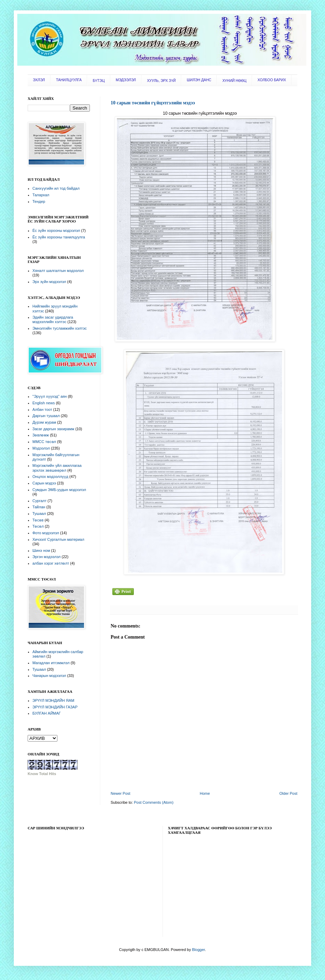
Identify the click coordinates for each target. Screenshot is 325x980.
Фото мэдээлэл (46, 533)
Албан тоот (42, 409)
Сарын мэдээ (44, 483)
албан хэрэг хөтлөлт (51, 563)
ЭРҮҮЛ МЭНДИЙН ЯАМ (53, 700)
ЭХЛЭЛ (39, 80)
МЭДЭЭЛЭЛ (126, 80)
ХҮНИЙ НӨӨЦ (234, 81)
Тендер (39, 201)
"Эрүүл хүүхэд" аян (50, 396)
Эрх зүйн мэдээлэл (49, 282)
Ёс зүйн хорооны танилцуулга (59, 237)
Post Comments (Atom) (154, 802)
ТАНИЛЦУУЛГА (69, 80)
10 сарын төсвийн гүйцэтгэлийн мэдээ (153, 103)
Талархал (41, 195)
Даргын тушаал (46, 416)
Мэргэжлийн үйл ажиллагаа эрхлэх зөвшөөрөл (57, 468)
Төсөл (38, 526)
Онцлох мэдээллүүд (50, 477)
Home (205, 793)
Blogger (198, 950)
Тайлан (39, 507)
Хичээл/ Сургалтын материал (58, 539)
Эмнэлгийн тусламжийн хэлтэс (60, 328)
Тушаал (39, 513)
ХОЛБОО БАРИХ (272, 80)
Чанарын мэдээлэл (49, 676)
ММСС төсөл (44, 442)
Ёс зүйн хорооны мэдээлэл (56, 230)
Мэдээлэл (41, 448)
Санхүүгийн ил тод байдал (56, 188)
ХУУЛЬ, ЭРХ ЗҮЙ (161, 81)
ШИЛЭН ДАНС (199, 80)
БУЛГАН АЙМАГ (47, 713)
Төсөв (38, 520)
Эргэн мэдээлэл (47, 557)
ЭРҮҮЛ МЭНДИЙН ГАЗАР (55, 707)
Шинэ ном (41, 550)
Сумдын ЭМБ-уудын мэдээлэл (59, 490)
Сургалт (40, 501)
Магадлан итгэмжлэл (51, 663)
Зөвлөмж (41, 435)
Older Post (288, 793)
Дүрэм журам (44, 422)
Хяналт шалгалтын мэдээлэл (58, 271)
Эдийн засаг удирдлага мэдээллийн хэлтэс (53, 319)
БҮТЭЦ (99, 81)
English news (44, 403)
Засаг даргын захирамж (53, 429)
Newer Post (120, 793)
